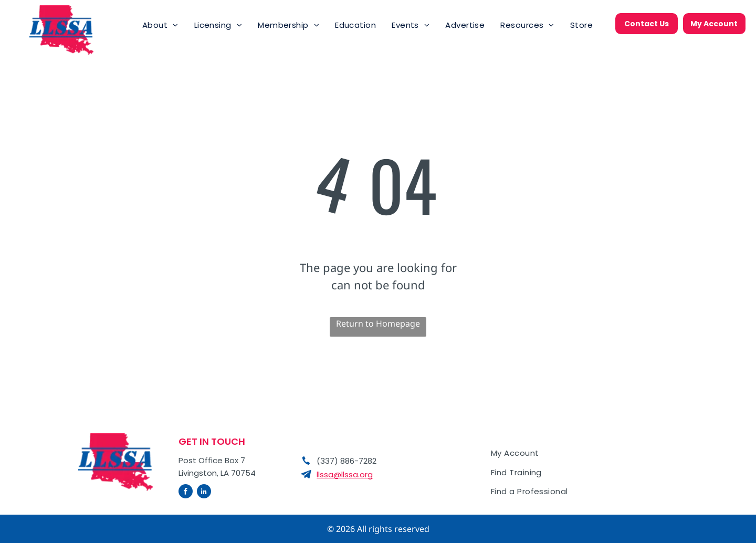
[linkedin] (204, 493)
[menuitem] (160, 25)
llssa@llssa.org (345, 474)
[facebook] (186, 493)
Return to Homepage (378, 323)
